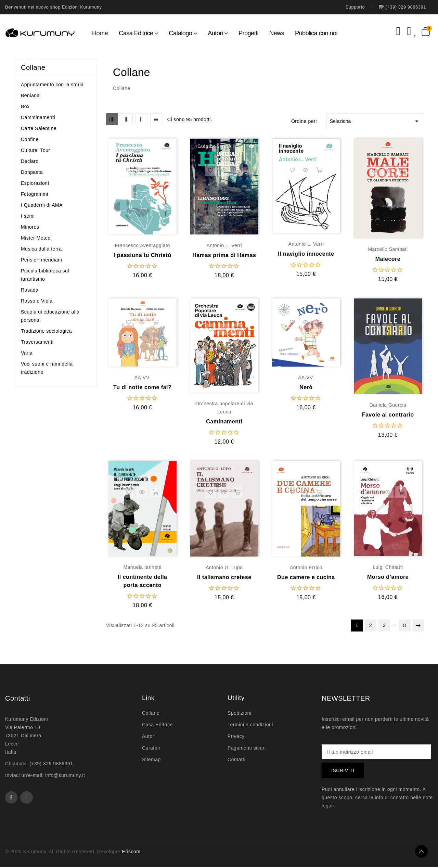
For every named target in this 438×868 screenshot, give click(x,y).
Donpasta (32, 172)
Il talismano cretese (224, 577)
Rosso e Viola (37, 301)
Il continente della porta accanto (143, 581)
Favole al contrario (388, 415)
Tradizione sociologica (46, 331)
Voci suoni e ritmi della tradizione (47, 368)
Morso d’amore (388, 577)
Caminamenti (224, 422)
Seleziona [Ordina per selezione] (375, 121)
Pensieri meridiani (41, 260)
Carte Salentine (39, 128)
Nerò (306, 387)
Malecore (388, 259)
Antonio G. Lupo (224, 567)
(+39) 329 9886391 (51, 764)
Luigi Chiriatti (388, 567)
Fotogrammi (35, 194)
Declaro (30, 161)
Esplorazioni (35, 183)
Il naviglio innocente (306, 254)
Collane (33, 67)
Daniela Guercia (388, 405)
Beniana (30, 95)
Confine (30, 139)
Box (25, 106)
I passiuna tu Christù (143, 255)
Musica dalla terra (41, 249)
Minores (30, 227)
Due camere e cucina (306, 577)
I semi (28, 216)
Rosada (30, 290)
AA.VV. (143, 378)
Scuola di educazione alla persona (50, 316)
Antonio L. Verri (224, 245)
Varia (27, 353)
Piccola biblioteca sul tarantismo (45, 275)
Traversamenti (37, 342)
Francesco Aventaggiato (143, 245)
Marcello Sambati (388, 249)
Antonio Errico (306, 567)
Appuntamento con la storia (52, 85)
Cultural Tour (36, 150)
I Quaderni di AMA (42, 205)
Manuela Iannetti (142, 567)
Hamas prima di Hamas (224, 255)
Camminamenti (38, 117)
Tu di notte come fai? (142, 387)
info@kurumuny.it (65, 775)
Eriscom (131, 852)
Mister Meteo (36, 238)
